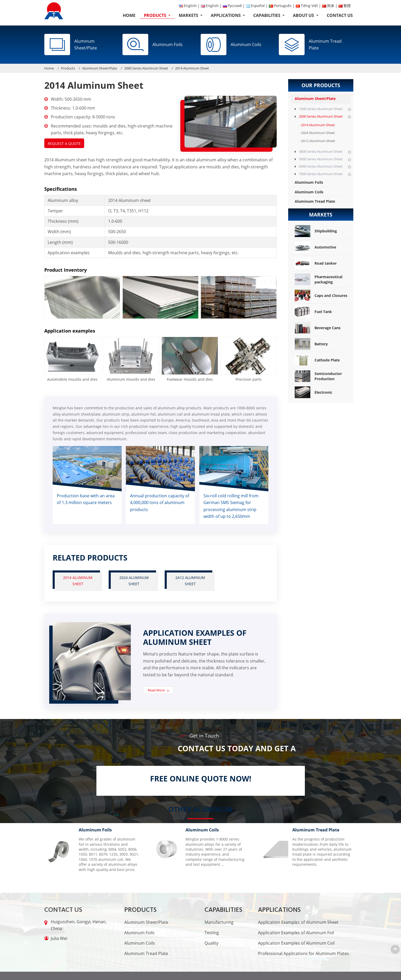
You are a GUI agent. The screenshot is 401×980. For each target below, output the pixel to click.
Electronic (313, 392)
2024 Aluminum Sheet (134, 581)
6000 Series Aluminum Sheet (321, 166)
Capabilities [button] (267, 15)
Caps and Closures (321, 295)
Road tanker (316, 263)
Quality (211, 943)
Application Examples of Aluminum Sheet (298, 922)
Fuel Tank (313, 312)
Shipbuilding (316, 231)
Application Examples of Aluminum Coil (296, 943)
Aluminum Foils (309, 182)
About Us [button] (304, 15)
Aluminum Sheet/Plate (100, 68)
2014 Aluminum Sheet (78, 581)
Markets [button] (189, 15)
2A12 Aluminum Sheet (190, 581)
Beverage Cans (318, 328)
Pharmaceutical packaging (319, 279)
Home (129, 15)
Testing (212, 933)
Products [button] (156, 15)
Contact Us (340, 15)
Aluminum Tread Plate (315, 201)
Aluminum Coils (309, 192)
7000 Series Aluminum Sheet (321, 174)
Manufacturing (219, 922)
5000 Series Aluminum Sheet (321, 159)
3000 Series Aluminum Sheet (321, 151)
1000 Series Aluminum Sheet (321, 109)
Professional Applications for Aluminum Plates (303, 953)
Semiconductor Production (318, 376)
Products (68, 68)
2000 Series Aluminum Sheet (146, 68)
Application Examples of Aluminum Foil (296, 933)
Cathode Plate (317, 360)
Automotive (315, 247)
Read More (156, 690)
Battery (311, 344)
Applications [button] (226, 15)
